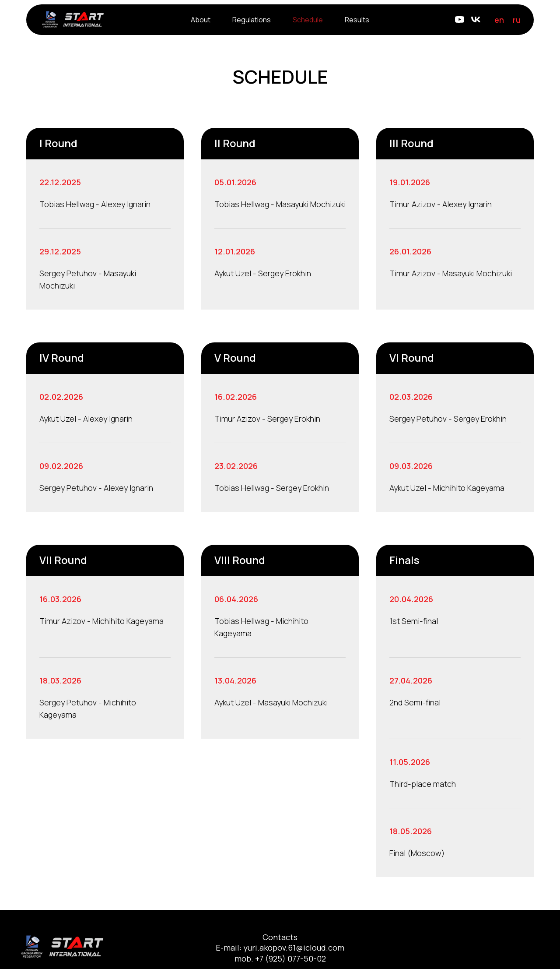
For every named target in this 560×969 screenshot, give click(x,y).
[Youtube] (460, 19)
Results (357, 20)
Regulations (252, 20)
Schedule (308, 20)
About (201, 20)
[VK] (476, 19)
